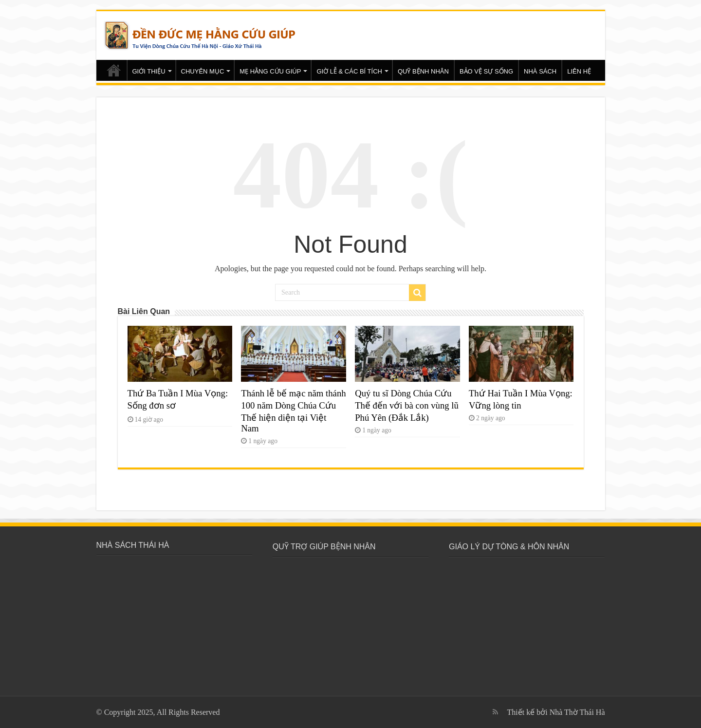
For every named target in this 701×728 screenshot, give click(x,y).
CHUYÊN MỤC (203, 71)
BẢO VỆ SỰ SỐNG (486, 71)
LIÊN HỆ (579, 71)
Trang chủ (114, 70)
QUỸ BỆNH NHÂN (423, 71)
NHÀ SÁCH (540, 71)
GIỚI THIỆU (149, 71)
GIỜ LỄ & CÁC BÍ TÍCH (349, 71)
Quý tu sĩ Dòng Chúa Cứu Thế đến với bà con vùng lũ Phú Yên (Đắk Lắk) (407, 405)
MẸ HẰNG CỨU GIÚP (270, 71)
